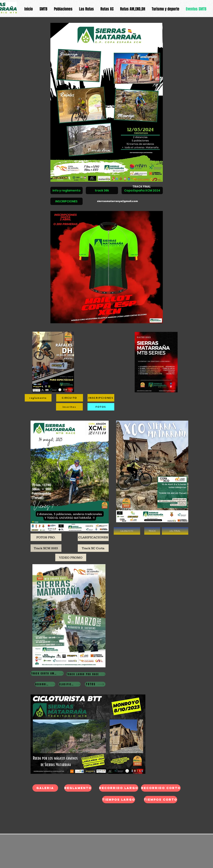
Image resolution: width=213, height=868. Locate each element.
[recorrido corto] (161, 788)
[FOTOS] (101, 407)
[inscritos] (69, 407)
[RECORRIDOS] (45, 684)
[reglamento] (38, 398)
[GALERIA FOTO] (127, 531)
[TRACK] (152, 531)
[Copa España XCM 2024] (142, 190)
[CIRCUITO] (70, 398)
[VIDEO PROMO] (71, 557)
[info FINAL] (175, 531)
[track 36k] (102, 190)
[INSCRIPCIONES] (67, 201)
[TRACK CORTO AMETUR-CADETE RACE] (47, 673)
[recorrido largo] (119, 788)
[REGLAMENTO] (78, 788)
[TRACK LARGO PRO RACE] (86, 674)
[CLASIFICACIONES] (93, 537)
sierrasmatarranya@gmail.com (117, 201)
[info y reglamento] (67, 190)
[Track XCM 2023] (46, 548)
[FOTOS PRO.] (46, 537)
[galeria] (45, 788)
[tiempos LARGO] (119, 800)
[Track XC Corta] (93, 548)
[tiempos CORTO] (161, 800)
